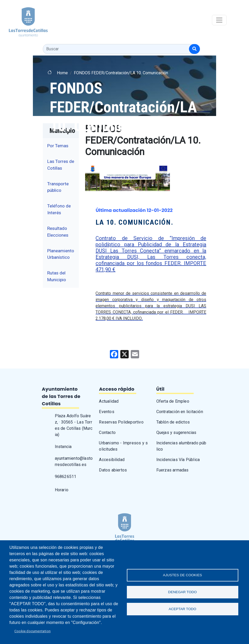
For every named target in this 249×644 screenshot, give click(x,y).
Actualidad (109, 401)
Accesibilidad (112, 460)
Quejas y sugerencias (176, 433)
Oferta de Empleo (173, 401)
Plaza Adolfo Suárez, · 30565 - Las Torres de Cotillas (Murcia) (74, 425)
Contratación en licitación (180, 412)
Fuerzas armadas (173, 470)
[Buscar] (194, 49)
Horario (62, 490)
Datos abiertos (113, 470)
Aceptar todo (182, 609)
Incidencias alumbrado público (181, 446)
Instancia (63, 447)
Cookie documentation (32, 631)
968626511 (66, 477)
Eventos (106, 412)
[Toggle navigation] (219, 20)
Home (62, 73)
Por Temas (58, 146)
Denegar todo (182, 592)
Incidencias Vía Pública (178, 460)
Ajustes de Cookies (182, 575)
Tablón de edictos (173, 422)
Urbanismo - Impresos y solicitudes (123, 446)
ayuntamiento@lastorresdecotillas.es (74, 461)
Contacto (107, 433)
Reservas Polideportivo (121, 422)
